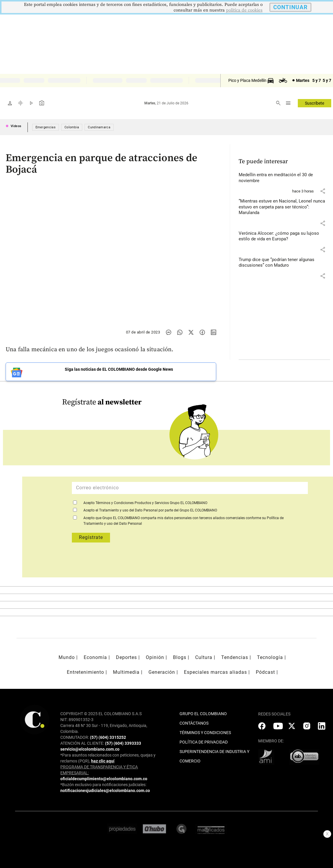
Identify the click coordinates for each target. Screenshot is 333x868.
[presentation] (186, 563)
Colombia (72, 127)
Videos (16, 126)
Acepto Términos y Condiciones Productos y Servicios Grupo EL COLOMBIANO (145, 503)
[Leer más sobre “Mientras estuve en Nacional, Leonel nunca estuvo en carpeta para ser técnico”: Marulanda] (284, 207)
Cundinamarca (99, 127)
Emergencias (46, 127)
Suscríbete (315, 103)
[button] (323, 191)
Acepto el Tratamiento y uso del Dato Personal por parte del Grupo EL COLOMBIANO (150, 510)
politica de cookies (244, 10)
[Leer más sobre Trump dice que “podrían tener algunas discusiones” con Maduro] (284, 263)
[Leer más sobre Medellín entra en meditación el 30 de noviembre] (284, 178)
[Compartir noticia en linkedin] (214, 332)
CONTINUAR (290, 7)
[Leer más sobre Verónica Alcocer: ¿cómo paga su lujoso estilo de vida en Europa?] (284, 236)
